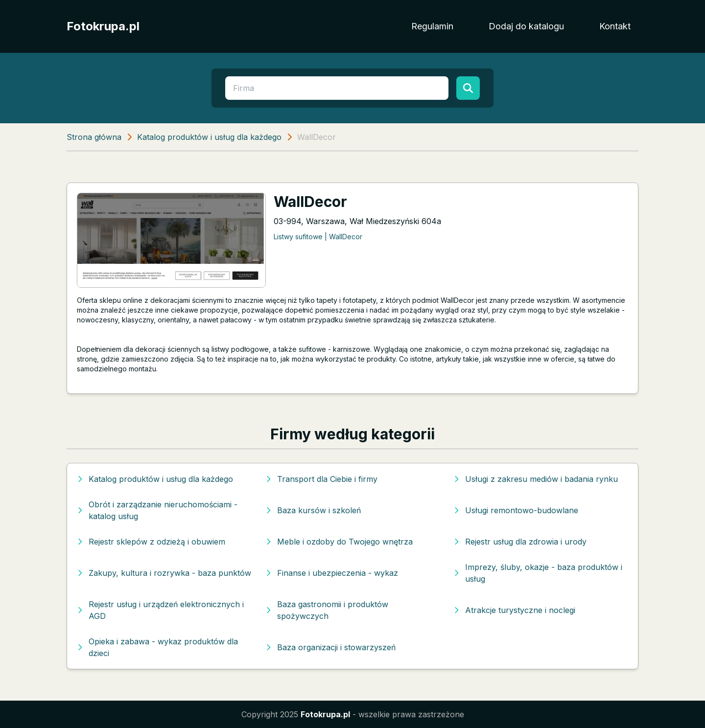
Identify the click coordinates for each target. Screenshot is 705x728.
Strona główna (94, 137)
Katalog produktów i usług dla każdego (209, 137)
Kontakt (615, 26)
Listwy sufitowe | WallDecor (318, 237)
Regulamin (432, 26)
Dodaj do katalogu (526, 26)
